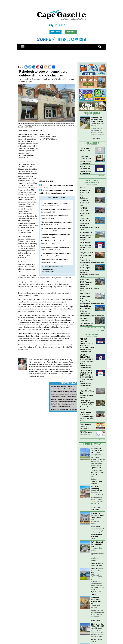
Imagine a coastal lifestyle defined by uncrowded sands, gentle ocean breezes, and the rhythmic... (98, 557)
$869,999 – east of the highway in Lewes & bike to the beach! (86, 254)
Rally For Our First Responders (86, 162)
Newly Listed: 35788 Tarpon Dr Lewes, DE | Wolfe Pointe (87, 267)
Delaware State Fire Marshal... (61, 406)
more (101, 440)
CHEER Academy (87, 432)
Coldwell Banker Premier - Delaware (86, 324)
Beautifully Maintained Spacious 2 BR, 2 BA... (97, 601)
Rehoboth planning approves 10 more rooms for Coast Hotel (63, 210)
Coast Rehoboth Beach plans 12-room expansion (59, 247)
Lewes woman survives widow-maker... (64, 394)
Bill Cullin (96, 139)
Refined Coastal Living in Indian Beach (97, 544)
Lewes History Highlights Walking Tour (87, 391)
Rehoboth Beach (96, 124)
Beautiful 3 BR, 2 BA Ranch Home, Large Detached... (98, 120)
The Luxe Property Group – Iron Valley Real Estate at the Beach (92, 260)
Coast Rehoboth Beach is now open (54, 260)
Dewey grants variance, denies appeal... (64, 396)
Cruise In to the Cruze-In (86, 425)
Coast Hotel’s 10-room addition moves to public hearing (62, 216)
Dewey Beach (95, 548)
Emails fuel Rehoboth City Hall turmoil (64, 409)
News (100, 328)
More (101, 176)
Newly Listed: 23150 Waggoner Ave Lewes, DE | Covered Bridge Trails (86, 281)
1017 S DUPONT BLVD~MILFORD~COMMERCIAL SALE (87, 320)
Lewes (93, 495)
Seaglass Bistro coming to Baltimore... (64, 402)
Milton (93, 455)
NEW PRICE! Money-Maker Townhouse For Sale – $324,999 (86, 295)
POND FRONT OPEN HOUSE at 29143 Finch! (98, 451)
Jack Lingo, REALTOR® (96, 509)
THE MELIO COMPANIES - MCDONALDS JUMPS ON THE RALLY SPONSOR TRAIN (86, 168)
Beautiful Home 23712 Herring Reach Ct (86, 307)
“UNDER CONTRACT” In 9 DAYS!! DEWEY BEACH (86, 210)
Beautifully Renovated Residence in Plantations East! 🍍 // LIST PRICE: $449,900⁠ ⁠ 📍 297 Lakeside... (97, 501)
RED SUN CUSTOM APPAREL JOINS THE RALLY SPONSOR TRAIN (87, 343)
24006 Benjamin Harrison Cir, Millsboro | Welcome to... (97, 572)
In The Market (92, 335)
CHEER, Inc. (86, 151)
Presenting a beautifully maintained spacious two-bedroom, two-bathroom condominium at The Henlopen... (97, 614)
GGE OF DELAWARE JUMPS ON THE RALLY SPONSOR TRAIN (87, 359)
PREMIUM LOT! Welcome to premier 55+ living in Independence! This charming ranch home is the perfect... (98, 585)
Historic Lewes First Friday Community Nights (87, 414)
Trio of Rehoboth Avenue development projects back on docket (64, 241)
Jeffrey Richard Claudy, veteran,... (62, 404)
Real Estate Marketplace (92, 182)
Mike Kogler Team (85, 194)
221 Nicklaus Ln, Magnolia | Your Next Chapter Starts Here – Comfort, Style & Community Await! (86, 234)
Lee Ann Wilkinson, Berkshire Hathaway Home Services (96, 479)
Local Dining (92, 143)
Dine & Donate (85, 148)
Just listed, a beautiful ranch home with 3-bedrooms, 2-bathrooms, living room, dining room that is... (97, 132)
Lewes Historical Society (86, 396)
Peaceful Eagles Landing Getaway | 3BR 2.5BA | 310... (98, 516)
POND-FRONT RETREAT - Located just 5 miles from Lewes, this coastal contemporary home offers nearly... (98, 461)
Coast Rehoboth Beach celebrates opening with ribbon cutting (64, 253)
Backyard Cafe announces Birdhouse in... (65, 399)
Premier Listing (92, 113)
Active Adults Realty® (85, 239)
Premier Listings (92, 444)
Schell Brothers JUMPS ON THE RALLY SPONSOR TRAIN (86, 244)
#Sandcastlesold (48, 272)
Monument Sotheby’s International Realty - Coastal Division (90, 226)
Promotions (90, 328)
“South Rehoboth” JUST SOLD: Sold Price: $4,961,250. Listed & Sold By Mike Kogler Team (86, 189)
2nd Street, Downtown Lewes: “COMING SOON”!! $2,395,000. (84, 199)
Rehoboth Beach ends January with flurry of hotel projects (63, 228)
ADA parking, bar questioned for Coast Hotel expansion (62, 222)
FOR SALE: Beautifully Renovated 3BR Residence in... (97, 490)
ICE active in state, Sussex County (63, 389)
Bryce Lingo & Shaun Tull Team (97, 564)
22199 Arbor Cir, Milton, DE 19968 (98, 625)
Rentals (100, 330)
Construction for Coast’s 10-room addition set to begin (61, 203)
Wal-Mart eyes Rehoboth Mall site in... (64, 386)
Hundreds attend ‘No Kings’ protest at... (64, 391)
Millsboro (94, 577)
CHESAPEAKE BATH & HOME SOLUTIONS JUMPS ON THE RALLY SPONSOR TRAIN (87, 376)
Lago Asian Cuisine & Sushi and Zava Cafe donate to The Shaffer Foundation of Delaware (86, 158)
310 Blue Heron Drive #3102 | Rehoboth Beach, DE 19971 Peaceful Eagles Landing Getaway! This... (98, 529)
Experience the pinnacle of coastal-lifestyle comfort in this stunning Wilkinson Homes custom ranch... (98, 634)
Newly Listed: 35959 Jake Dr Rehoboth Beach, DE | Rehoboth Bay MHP (86, 220)
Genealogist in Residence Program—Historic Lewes (87, 403)
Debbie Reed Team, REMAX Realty (96, 537)
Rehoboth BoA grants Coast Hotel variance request (60, 235)
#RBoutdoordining (49, 269)
